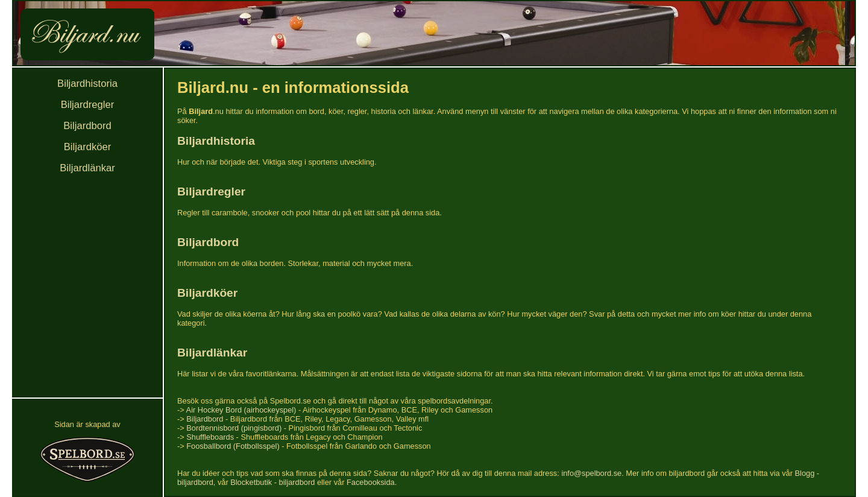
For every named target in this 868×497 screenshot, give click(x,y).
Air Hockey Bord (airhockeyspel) (241, 410)
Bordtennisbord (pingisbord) (234, 428)
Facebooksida (371, 482)
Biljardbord (87, 126)
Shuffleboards (210, 437)
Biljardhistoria (87, 84)
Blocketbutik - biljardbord (272, 482)
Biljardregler (88, 105)
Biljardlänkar (87, 168)
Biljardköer (88, 147)
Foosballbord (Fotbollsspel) (233, 446)
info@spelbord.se (591, 473)
